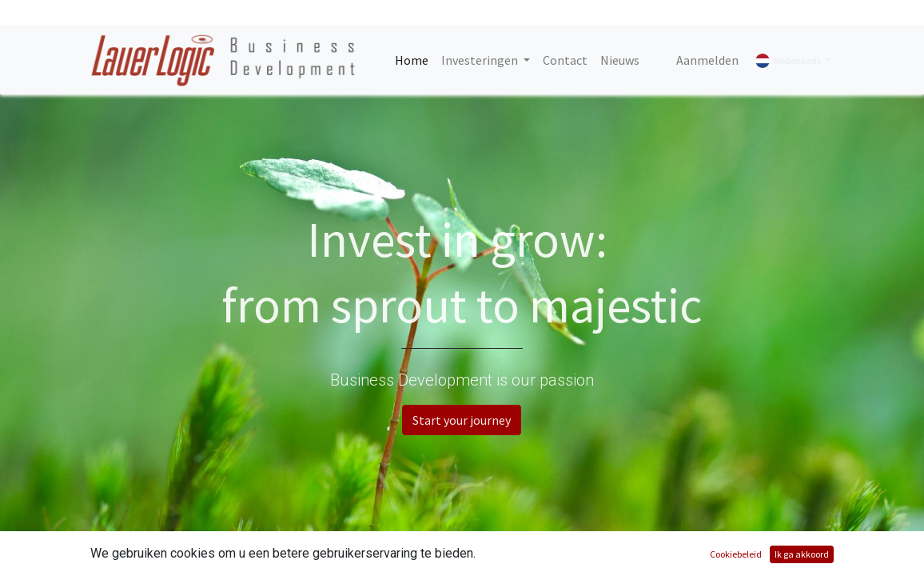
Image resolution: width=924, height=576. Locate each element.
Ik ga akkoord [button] (802, 554)
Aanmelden (707, 60)
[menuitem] (412, 60)
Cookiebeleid (736, 554)
